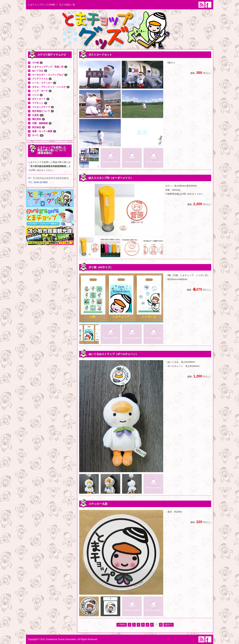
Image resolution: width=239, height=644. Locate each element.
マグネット (38, 103)
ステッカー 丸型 (98, 504)
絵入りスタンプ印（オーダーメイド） (111, 178)
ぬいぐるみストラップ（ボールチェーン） (113, 354)
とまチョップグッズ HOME (42, 5)
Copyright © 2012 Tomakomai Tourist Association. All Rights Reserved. (63, 639)
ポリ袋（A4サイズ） (101, 267)
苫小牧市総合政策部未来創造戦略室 (51, 178)
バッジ (35, 95)
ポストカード (39, 99)
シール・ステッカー (42, 83)
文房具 (35, 115)
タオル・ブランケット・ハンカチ (49, 87)
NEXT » (169, 625)
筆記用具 (37, 119)
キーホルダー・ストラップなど (48, 75)
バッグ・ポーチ (40, 91)
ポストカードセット (100, 55)
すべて (35, 135)
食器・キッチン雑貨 (42, 131)
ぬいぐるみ (38, 71)
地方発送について (41, 111)
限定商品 (37, 127)
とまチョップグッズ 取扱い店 (48, 67)
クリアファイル (40, 79)
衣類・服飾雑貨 (40, 123)
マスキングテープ (41, 107)
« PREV (122, 625)
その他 (35, 63)
